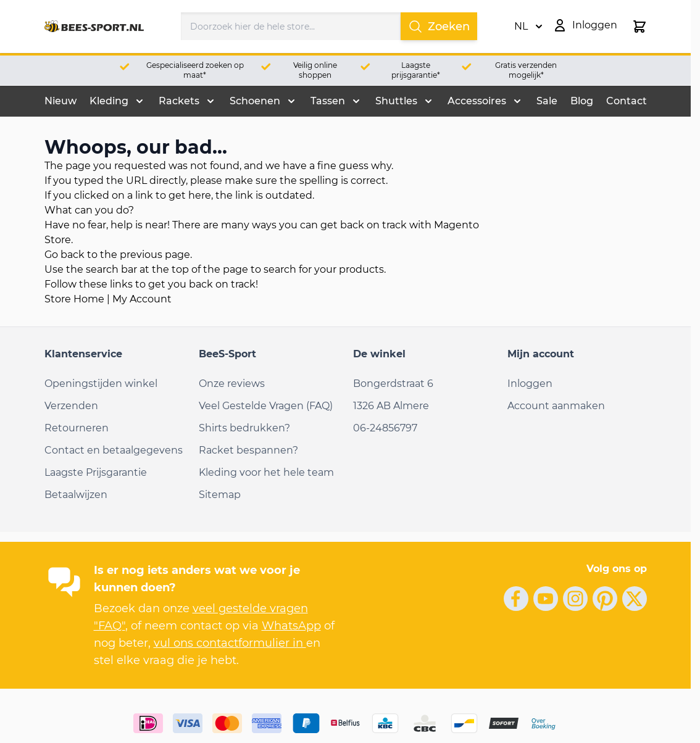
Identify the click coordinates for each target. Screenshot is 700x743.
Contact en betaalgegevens (114, 450)
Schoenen (255, 101)
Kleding (109, 101)
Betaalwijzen (76, 495)
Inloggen (530, 384)
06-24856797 (385, 428)
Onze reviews (232, 384)
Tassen (328, 101)
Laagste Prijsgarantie (96, 472)
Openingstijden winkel (101, 384)
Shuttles (396, 101)
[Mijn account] (585, 25)
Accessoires (477, 101)
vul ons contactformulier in (230, 643)
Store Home (74, 299)
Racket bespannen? (248, 450)
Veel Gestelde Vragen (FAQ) (266, 406)
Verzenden (71, 406)
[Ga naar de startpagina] (94, 27)
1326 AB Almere (391, 406)
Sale (547, 101)
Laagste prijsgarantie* (416, 70)
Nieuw (60, 101)
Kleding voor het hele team (266, 472)
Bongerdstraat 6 (393, 384)
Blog (582, 101)
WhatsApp (291, 626)
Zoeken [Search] (439, 27)
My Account (142, 299)
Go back (65, 255)
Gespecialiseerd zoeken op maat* (195, 70)
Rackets (179, 101)
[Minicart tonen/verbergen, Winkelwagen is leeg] (640, 27)
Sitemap (220, 495)
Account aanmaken (556, 406)
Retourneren (77, 428)
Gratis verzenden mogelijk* (526, 70)
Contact (627, 101)
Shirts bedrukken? (244, 428)
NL (528, 27)
